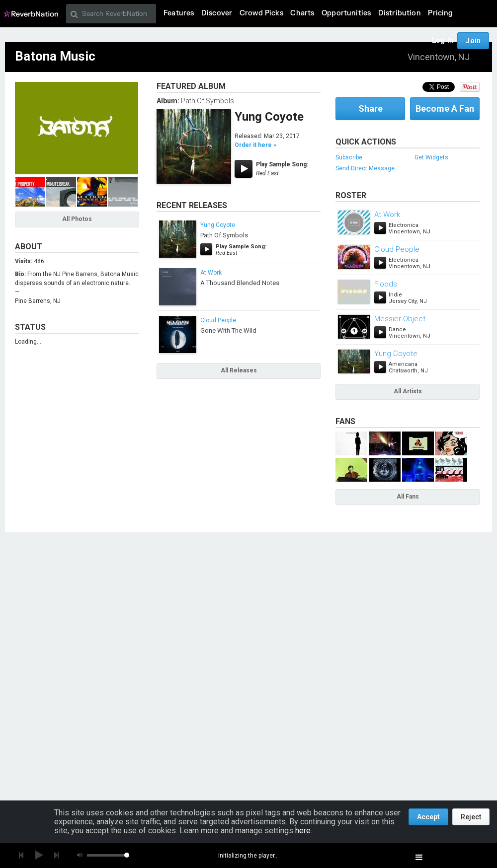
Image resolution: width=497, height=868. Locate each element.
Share (371, 108)
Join (473, 41)
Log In (443, 40)
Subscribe (349, 157)
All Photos (77, 219)
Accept (428, 817)
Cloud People (218, 320)
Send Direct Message (365, 168)
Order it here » (255, 145)
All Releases (239, 370)
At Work (211, 273)
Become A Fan (445, 108)
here (303, 831)
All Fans (408, 497)
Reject (471, 817)
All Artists (408, 391)
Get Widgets (431, 157)
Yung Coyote (269, 117)
